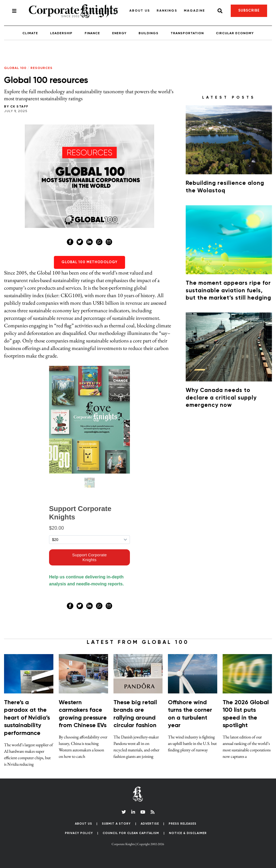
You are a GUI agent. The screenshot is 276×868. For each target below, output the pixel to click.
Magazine (194, 11)
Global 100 (15, 68)
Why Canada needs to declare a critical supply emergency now (221, 398)
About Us (140, 11)
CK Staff (19, 107)
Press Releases (183, 824)
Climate (30, 33)
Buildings (149, 33)
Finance (92, 33)
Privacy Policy (79, 833)
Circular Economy (235, 33)
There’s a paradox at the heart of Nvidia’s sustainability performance (27, 718)
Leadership (61, 33)
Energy (119, 33)
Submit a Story (116, 824)
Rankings (167, 11)
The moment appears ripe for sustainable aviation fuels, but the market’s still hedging (228, 291)
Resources (42, 68)
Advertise (150, 824)
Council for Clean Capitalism (131, 833)
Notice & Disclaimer (188, 833)
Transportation (187, 33)
